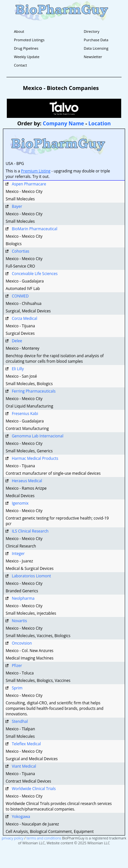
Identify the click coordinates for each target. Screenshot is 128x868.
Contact (20, 65)
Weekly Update (27, 57)
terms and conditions (44, 838)
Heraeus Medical (27, 481)
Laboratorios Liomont (31, 576)
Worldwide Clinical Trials (34, 789)
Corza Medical (24, 318)
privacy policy (13, 838)
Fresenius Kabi (25, 414)
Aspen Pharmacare (29, 184)
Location (100, 123)
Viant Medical (24, 766)
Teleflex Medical (26, 744)
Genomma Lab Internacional (37, 436)
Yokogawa (21, 817)
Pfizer (17, 666)
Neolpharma (23, 598)
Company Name (63, 123)
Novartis (19, 621)
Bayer (17, 206)
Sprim (17, 688)
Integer (18, 554)
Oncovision (22, 643)
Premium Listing (36, 171)
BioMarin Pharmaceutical (34, 229)
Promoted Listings (29, 40)
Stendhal (20, 721)
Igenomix (20, 503)
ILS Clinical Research (30, 531)
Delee (17, 341)
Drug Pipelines (26, 48)
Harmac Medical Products (35, 458)
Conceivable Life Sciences (35, 274)
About (19, 31)
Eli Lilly (18, 369)
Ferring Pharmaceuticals (34, 391)
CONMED (20, 296)
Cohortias (20, 251)
